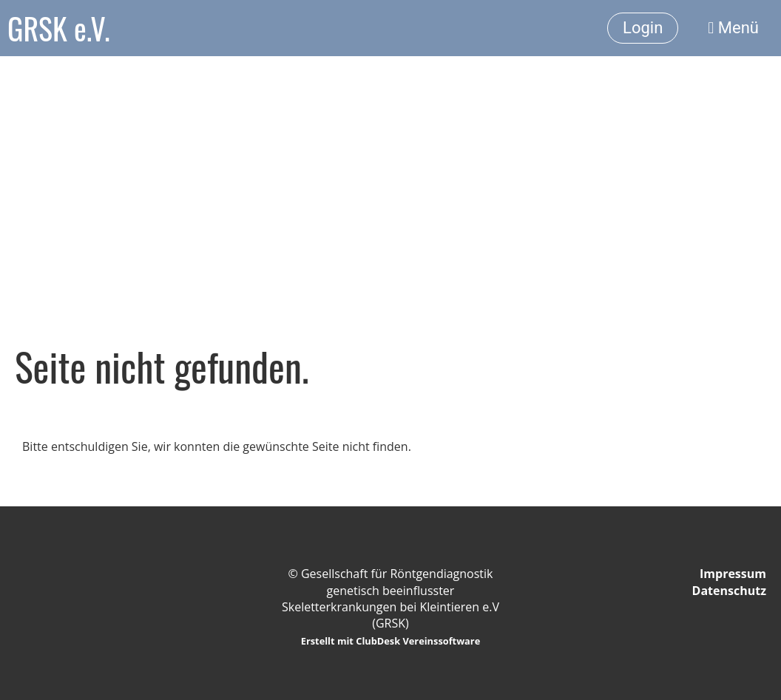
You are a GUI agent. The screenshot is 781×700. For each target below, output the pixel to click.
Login (643, 28)
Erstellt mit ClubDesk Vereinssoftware (391, 641)
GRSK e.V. (58, 28)
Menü (733, 28)
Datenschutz (729, 591)
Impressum (733, 574)
